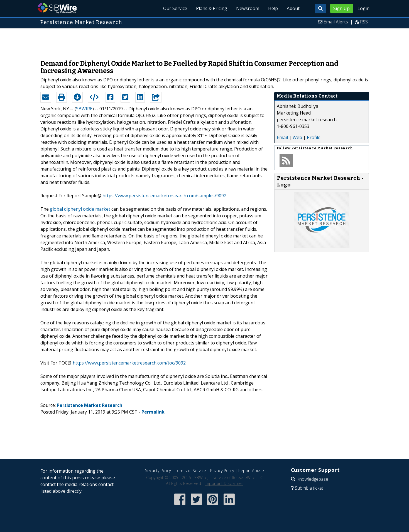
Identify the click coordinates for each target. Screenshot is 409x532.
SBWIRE (84, 109)
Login (363, 8)
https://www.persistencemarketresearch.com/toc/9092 (129, 363)
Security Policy (158, 471)
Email (282, 137)
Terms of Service (191, 471)
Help (273, 8)
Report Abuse (251, 471)
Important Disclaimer (224, 483)
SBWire (57, 8)
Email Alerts (336, 22)
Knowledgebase (312, 479)
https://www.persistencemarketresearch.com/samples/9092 (164, 196)
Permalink (153, 412)
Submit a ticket (309, 488)
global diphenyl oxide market (80, 209)
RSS (364, 22)
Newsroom (248, 8)
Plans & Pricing (212, 8)
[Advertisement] (205, 41)
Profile (314, 137)
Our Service (175, 8)
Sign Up (341, 8)
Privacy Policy (222, 471)
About (293, 8)
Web (297, 137)
